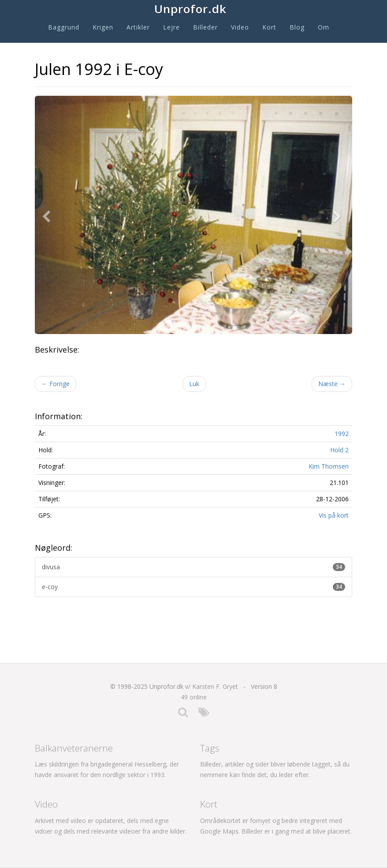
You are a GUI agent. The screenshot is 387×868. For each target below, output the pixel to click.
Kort (269, 27)
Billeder (205, 27)
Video (240, 27)
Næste (332, 384)
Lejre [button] (171, 27)
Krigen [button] (103, 27)
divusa (193, 567)
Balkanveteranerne (74, 748)
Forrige (56, 384)
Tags (210, 748)
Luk (194, 384)
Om (324, 27)
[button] (48, 215)
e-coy (193, 587)
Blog (297, 27)
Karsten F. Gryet (215, 686)
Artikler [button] (138, 27)
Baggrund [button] (64, 27)
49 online (194, 697)
